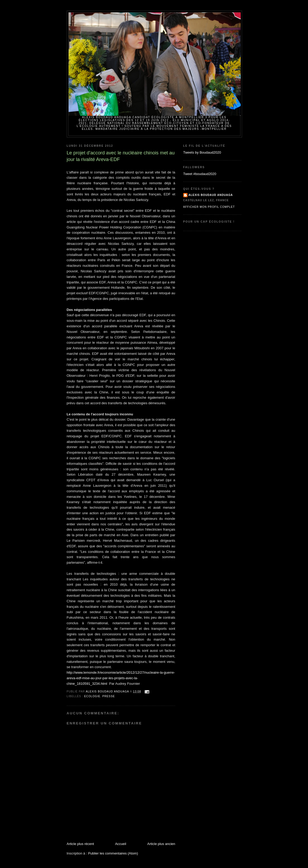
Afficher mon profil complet (209, 207)
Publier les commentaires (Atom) (113, 853)
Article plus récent (80, 844)
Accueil (120, 844)
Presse (109, 696)
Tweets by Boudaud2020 (202, 152)
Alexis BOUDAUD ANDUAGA (211, 195)
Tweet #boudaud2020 (200, 174)
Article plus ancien (161, 844)
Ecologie (92, 696)
